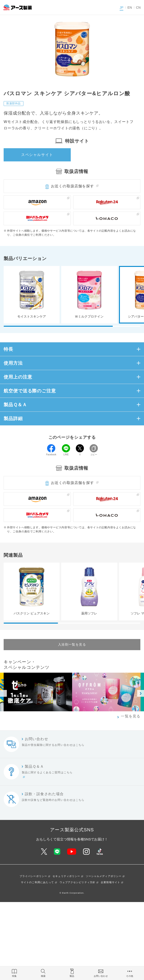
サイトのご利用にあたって (37, 882)
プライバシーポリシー (33, 876)
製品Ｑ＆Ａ (15, 405)
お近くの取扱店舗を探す (72, 186)
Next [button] (141, 693)
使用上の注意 (18, 377)
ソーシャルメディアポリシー (104, 876)
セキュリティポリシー (66, 876)
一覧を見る (131, 716)
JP (121, 8)
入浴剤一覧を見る (72, 644)
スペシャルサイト (37, 155)
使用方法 (13, 363)
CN (138, 8)
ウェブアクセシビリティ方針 (78, 882)
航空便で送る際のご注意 (30, 391)
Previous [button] (3, 693)
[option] (106, 692)
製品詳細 (13, 419)
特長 (8, 349)
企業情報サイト (110, 882)
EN (130, 8)
